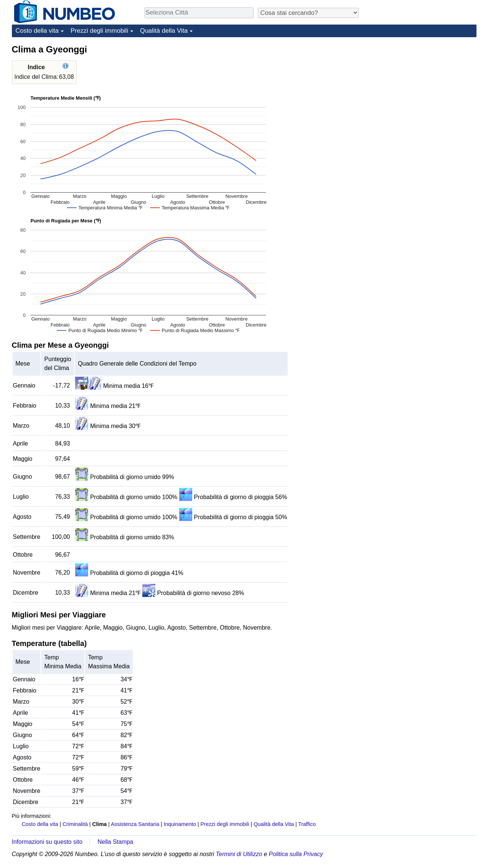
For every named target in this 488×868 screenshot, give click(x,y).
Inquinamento (180, 824)
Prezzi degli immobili (99, 31)
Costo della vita (37, 31)
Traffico (307, 824)
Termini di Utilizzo (239, 854)
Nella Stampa (115, 842)
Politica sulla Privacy (296, 854)
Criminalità (75, 824)
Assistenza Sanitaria (135, 824)
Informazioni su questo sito (47, 842)
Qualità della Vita (164, 31)
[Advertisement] (421, 90)
